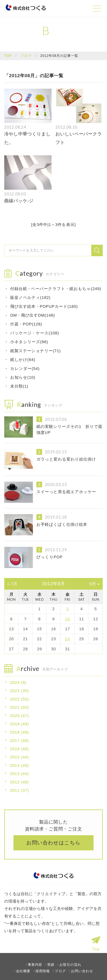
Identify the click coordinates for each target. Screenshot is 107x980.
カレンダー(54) (25, 368)
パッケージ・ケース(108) (35, 333)
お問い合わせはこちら (53, 843)
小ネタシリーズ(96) (29, 342)
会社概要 (23, 971)
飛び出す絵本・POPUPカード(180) (44, 306)
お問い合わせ (82, 971)
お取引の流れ (70, 965)
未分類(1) (19, 386)
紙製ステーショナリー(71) (35, 351)
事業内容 (35, 965)
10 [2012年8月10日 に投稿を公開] (67, 619)
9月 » (95, 584)
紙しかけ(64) (23, 360)
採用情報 (43, 971)
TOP (8, 56)
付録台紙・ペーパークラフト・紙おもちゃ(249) (56, 289)
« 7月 (12, 584)
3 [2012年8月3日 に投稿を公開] (68, 609)
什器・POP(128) (26, 324)
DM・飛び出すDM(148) (33, 315)
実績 (51, 965)
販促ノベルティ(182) (30, 297)
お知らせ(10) (23, 377)
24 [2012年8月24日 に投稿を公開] (67, 639)
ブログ (26, 56)
